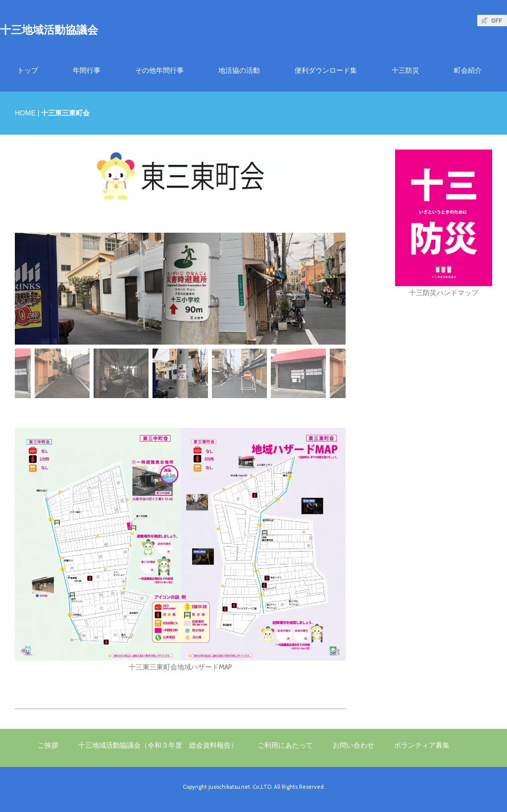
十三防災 (406, 70)
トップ (28, 70)
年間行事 (87, 70)
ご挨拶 (48, 745)
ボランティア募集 (422, 745)
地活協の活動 (239, 70)
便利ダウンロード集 (326, 70)
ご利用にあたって (285, 745)
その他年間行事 (159, 70)
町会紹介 (468, 70)
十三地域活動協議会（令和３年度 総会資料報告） (158, 745)
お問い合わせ (354, 745)
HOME (25, 113)
